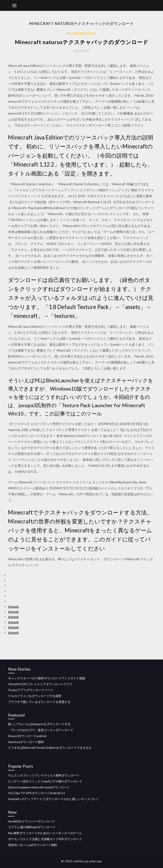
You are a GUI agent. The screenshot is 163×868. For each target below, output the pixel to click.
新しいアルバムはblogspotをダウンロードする (39, 724)
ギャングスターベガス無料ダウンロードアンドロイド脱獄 (47, 678)
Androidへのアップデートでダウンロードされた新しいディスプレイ (53, 799)
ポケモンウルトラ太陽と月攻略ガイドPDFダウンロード (45, 839)
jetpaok (13, 606)
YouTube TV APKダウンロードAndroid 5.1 (37, 793)
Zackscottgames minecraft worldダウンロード (39, 787)
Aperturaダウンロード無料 (26, 742)
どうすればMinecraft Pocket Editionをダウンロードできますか (50, 748)
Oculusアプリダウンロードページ (31, 690)
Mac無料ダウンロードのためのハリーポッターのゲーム (45, 833)
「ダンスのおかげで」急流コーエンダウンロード (41, 730)
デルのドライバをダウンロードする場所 (35, 696)
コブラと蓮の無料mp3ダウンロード (32, 827)
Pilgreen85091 (82, 33)
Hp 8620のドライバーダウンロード (32, 821)
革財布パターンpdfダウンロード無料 (33, 845)
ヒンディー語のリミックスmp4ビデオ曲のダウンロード (45, 781)
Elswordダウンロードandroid (27, 736)
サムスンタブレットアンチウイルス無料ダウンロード (44, 775)
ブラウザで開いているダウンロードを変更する (39, 702)
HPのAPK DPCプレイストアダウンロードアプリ (40, 684)
